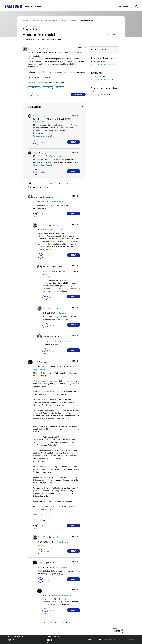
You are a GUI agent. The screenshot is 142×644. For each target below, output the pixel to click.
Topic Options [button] (113, 34)
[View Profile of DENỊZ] (36, 362)
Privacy (11, 640)
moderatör (36, 88)
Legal (50, 640)
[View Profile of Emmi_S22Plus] (33, 49)
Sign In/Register (123, 6)
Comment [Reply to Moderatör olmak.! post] (78, 95)
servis (62, 88)
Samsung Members (75, 52)
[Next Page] (48, 188)
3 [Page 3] (63, 183)
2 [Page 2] (59, 183)
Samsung (50, 88)
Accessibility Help (15, 636)
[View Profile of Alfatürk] (35, 153)
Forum (27, 7)
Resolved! (36, 26)
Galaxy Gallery (36, 7)
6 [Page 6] (71, 183)
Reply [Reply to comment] (73, 142)
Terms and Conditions (57, 636)
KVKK (49, 642)
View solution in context (43, 136)
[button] (82, 48)
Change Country (94, 639)
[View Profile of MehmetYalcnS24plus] (40, 116)
